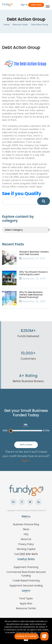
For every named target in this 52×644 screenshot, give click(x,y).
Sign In (24, 5)
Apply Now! (26, 445)
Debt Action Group (40, 25)
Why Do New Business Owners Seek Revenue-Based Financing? (31, 295)
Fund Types (26, 598)
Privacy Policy (26, 544)
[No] (49, 631)
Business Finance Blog (26, 524)
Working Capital (26, 549)
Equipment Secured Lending (26, 586)
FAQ (26, 534)
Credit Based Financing (26, 581)
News (26, 529)
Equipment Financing (26, 567)
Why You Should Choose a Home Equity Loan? (33, 273)
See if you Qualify (22, 193)
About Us (26, 539)
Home (7, 25)
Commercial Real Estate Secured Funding (26, 574)
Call (26, 554)
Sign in (26, 460)
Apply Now (36, 5)
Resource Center (20, 25)
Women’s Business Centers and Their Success (34, 253)
